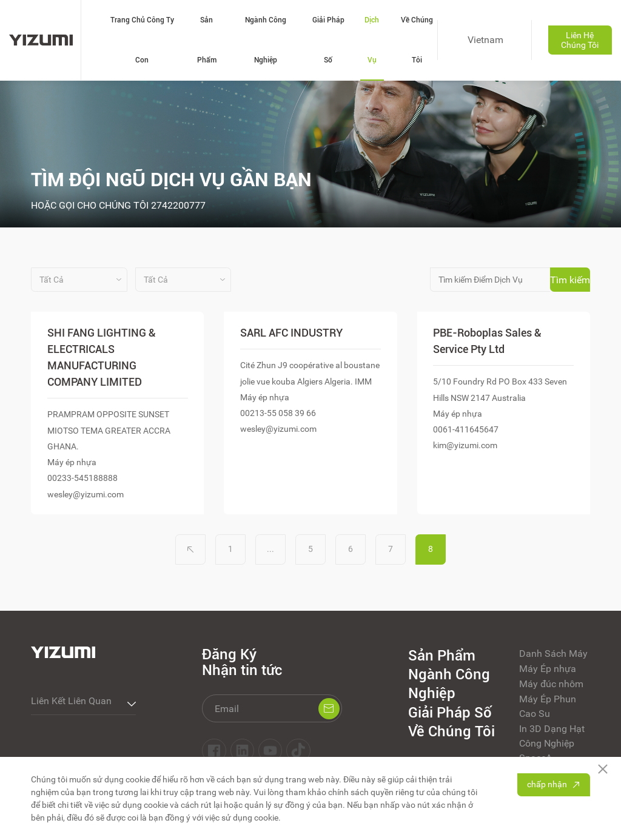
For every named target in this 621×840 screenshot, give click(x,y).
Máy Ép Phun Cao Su (548, 706)
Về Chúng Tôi (417, 40)
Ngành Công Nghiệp (266, 40)
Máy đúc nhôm (551, 684)
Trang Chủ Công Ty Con (142, 40)
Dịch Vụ (372, 40)
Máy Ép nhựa (548, 669)
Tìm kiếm (570, 280)
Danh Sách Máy (553, 654)
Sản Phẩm (207, 40)
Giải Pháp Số (328, 40)
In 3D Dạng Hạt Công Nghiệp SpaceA (552, 743)
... (270, 549)
